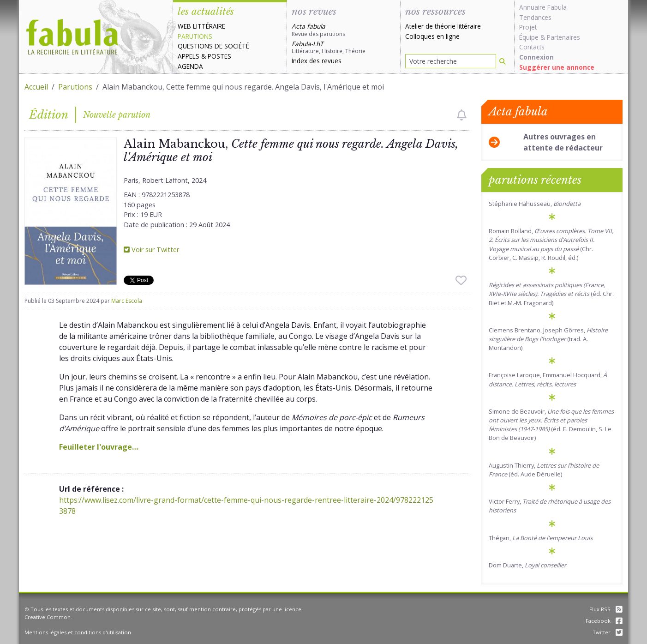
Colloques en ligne (432, 36)
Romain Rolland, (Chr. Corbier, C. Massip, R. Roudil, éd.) (551, 244)
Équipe (529, 37)
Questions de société (213, 46)
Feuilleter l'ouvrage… (99, 447)
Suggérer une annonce (557, 67)
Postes (219, 56)
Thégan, (541, 538)
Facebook (604, 621)
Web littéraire (201, 26)
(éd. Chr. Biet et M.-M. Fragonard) (551, 294)
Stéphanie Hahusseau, (535, 204)
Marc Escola (127, 301)
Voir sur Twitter (151, 250)
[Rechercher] (503, 61)
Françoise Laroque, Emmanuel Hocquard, (548, 379)
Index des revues (317, 61)
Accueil (36, 87)
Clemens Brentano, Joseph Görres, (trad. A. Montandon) (548, 339)
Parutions (195, 36)
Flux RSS (606, 609)
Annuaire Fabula (543, 7)
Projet (528, 27)
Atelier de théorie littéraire (443, 26)
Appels (189, 56)
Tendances (535, 17)
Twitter (608, 632)
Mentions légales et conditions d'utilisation (78, 632)
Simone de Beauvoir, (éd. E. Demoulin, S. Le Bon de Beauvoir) (551, 425)
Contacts (532, 47)
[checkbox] (462, 115)
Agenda (190, 66)
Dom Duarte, (527, 565)
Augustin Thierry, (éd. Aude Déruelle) (544, 470)
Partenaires (563, 37)
